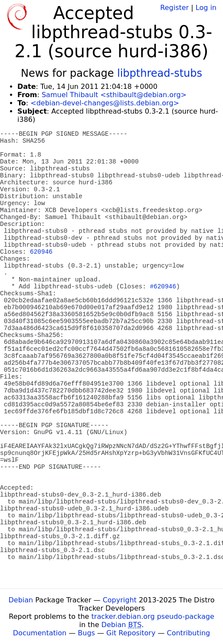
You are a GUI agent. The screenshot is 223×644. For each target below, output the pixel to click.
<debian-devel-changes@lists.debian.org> (105, 103)
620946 (41, 252)
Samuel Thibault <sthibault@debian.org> (114, 95)
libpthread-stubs (160, 73)
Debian (21, 600)
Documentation (40, 633)
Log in (206, 8)
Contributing (189, 633)
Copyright (120, 600)
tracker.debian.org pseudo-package (153, 616)
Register (174, 8)
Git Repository (131, 633)
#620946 (163, 287)
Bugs (86, 633)
